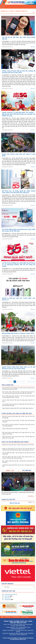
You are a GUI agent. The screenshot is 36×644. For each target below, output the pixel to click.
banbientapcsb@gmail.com (18, 629)
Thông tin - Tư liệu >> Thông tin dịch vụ (14, 11)
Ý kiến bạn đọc (16, 617)
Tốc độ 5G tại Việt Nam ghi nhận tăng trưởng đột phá (19, 38)
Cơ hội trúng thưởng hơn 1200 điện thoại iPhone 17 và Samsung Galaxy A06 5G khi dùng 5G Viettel (19, 265)
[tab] (10, 471)
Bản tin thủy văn (15, 503)
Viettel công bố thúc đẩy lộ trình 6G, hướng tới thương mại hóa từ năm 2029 (19, 72)
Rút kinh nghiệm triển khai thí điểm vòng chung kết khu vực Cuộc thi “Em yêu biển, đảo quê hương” (18, 457)
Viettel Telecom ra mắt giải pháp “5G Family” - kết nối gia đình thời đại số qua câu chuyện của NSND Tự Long (19, 114)
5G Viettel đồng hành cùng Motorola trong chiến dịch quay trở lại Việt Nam (19, 230)
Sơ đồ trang (25, 617)
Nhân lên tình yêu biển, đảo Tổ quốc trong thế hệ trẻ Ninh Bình (18, 445)
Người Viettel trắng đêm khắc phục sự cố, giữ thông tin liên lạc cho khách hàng (19, 368)
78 (29, 382)
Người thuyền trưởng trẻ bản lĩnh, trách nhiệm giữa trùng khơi (18, 408)
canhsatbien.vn (11, 630)
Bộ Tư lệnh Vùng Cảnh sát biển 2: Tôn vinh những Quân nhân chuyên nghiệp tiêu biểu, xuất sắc (18, 397)
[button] (18, 482)
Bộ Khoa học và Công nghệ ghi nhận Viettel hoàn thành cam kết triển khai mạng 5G (19, 192)
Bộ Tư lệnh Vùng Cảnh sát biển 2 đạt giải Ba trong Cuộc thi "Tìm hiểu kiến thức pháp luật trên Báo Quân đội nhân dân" (18, 393)
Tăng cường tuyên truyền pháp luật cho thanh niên (15, 429)
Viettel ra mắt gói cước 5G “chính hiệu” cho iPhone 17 (19, 299)
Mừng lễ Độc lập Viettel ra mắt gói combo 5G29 (18, 333)
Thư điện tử (7, 617)
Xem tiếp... (33, 47)
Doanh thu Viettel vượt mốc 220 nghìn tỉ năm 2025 (19, 155)
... (26, 382)
